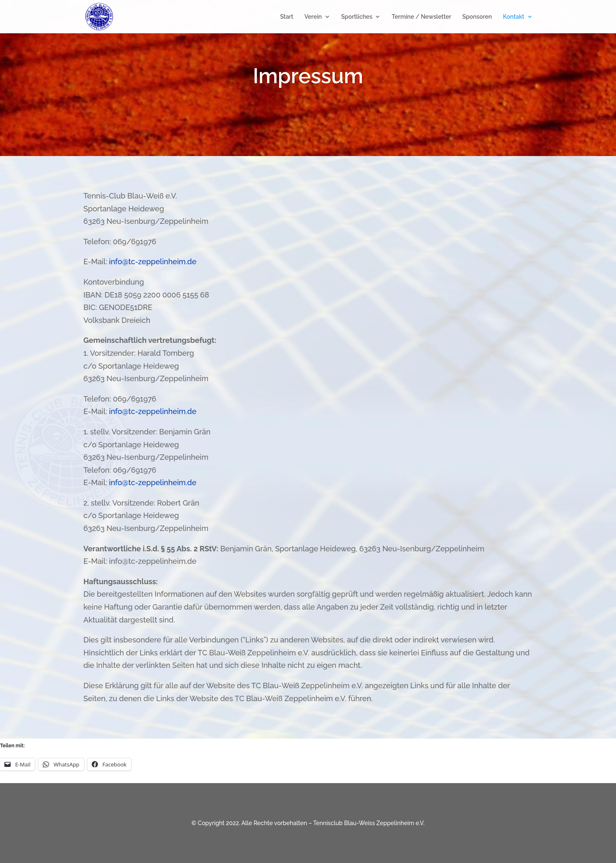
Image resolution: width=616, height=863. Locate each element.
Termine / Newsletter (422, 17)
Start (287, 17)
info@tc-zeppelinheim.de (153, 262)
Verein (313, 17)
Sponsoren (477, 17)
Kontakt (513, 17)
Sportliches (357, 17)
